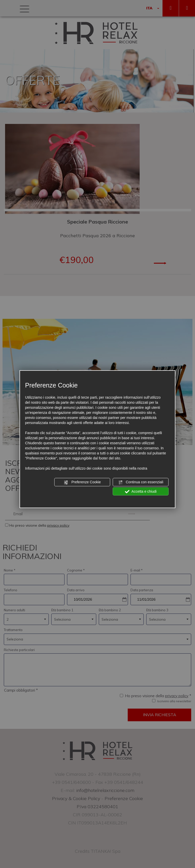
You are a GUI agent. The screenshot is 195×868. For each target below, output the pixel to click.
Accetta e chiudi (141, 491)
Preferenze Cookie (82, 482)
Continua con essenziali (141, 482)
